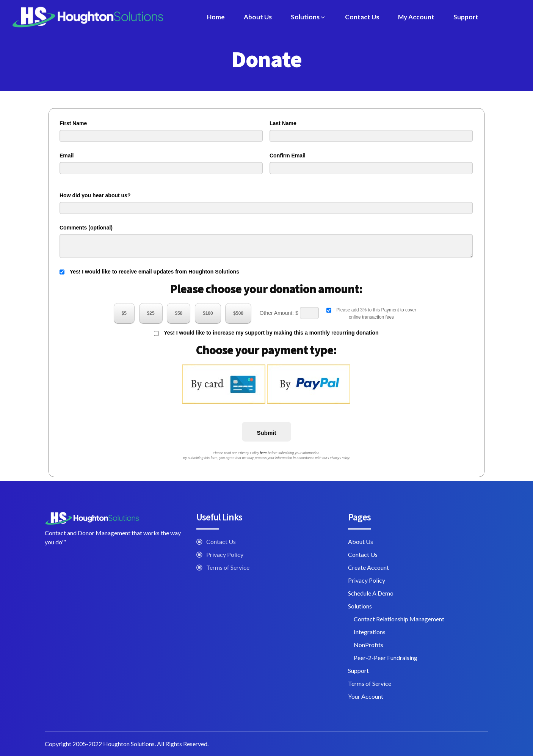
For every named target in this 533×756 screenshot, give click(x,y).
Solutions (308, 17)
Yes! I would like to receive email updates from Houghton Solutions (149, 272)
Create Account (368, 567)
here (263, 453)
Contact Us (362, 17)
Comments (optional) (86, 228)
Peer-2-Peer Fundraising (386, 658)
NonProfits (368, 645)
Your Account (366, 696)
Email (67, 156)
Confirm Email (288, 156)
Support (466, 17)
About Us (258, 17)
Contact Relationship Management (399, 619)
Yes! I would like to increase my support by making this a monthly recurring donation (266, 333)
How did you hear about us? (95, 195)
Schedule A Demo (371, 593)
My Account (416, 17)
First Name (73, 123)
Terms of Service (228, 567)
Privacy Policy (225, 554)
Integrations (370, 632)
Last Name (283, 123)
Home (216, 17)
